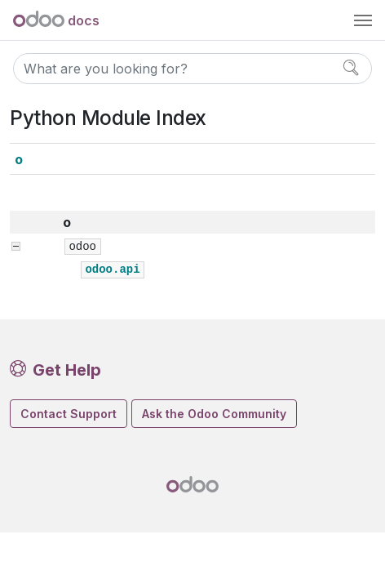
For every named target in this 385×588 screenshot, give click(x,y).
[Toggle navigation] (363, 20)
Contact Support (69, 414)
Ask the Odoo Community (214, 414)
